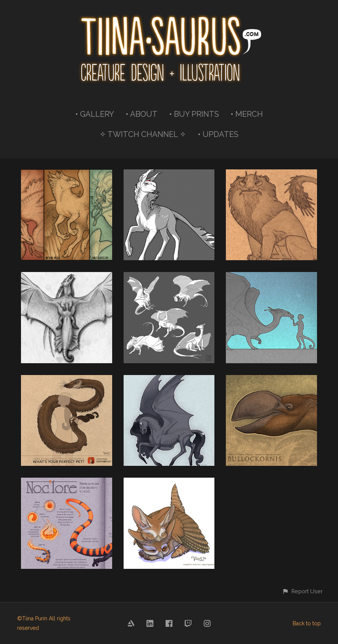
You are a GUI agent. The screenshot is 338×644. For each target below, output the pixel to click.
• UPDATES (218, 134)
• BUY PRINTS (194, 114)
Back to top (307, 623)
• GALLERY (95, 114)
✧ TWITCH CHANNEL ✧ (143, 134)
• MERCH (247, 114)
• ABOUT (142, 114)
